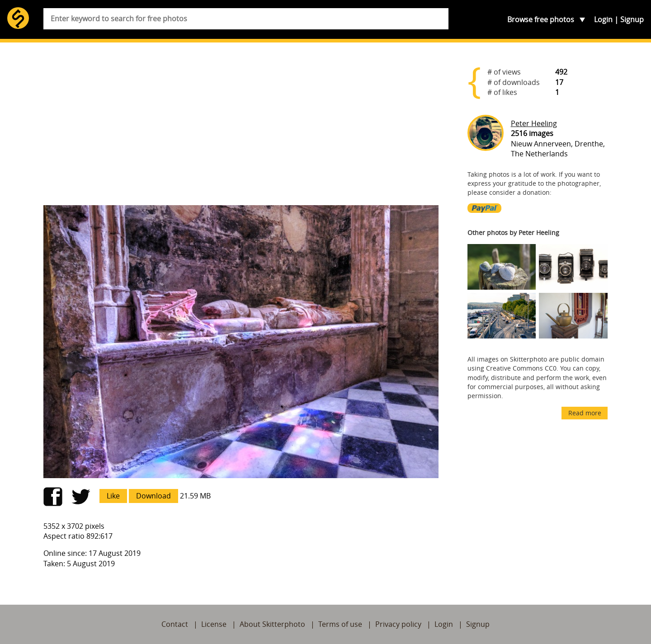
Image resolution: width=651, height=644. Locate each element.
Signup (632, 19)
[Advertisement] (241, 127)
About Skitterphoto (272, 624)
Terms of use (340, 624)
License (214, 624)
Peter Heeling (534, 123)
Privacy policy (398, 624)
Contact (175, 624)
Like (113, 496)
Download (153, 496)
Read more (585, 413)
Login (603, 19)
